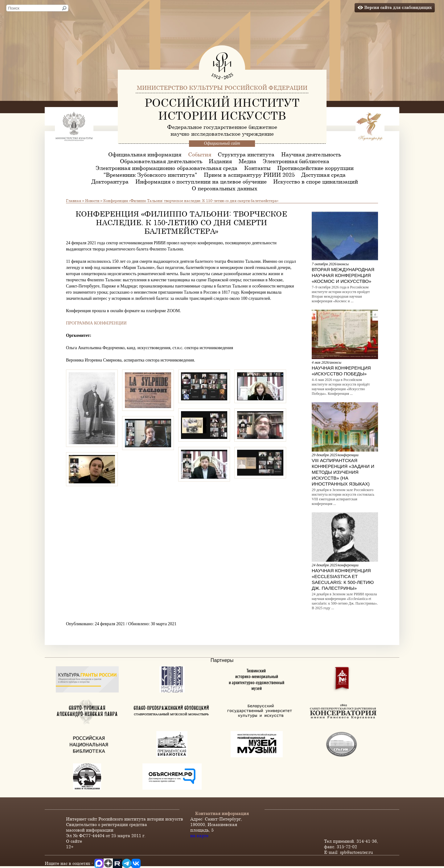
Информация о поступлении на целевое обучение (201, 181)
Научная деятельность (311, 154)
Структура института (246, 154)
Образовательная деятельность (161, 161)
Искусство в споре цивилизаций (316, 181)
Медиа (247, 161)
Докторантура (110, 181)
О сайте (74, 841)
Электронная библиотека (296, 161)
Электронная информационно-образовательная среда (166, 168)
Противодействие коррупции (315, 168)
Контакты (257, 168)
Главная (74, 200)
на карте (199, 835)
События (200, 154)
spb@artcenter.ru (356, 852)
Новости (92, 200)
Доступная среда (323, 175)
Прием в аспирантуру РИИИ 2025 (249, 175)
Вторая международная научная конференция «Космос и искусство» (343, 275)
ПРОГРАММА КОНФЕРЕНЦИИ (96, 323)
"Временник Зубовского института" (150, 175)
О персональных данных (225, 188)
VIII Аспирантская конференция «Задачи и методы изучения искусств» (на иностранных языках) (343, 472)
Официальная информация (145, 154)
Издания (220, 161)
